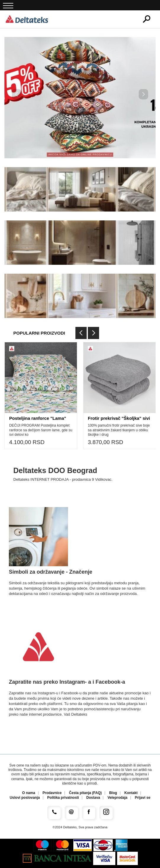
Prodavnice (52, 793)
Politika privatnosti (63, 798)
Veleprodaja (117, 798)
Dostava (93, 798)
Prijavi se (143, 798)
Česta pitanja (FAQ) (85, 793)
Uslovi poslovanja (25, 798)
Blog (113, 793)
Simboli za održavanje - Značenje (51, 572)
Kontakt (131, 793)
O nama (29, 793)
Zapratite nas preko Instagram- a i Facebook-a (67, 682)
